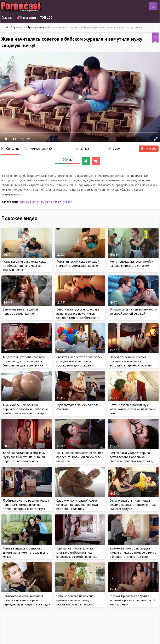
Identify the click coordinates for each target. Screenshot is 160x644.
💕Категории (26, 18)
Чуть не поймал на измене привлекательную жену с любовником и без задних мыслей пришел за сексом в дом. (80, 602)
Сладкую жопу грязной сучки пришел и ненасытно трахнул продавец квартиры (77, 505)
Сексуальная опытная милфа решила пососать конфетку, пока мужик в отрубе (133, 505)
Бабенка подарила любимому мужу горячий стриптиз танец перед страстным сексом (24, 457)
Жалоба (149, 149)
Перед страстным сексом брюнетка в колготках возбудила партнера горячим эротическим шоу (130, 363)
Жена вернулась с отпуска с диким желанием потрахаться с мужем (25, 552)
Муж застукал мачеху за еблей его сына (78, 407)
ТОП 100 (46, 18)
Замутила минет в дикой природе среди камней (20, 311)
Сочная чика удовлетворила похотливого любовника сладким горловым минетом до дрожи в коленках (132, 459)
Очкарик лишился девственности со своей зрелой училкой (133, 311)
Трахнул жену (29, 202)
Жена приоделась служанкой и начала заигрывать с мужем (131, 263)
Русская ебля (50, 202)
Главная (7, 18)
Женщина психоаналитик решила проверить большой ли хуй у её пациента (80, 457)
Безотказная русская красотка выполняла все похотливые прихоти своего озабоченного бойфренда (78, 315)
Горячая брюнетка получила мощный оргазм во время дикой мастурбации (132, 600)
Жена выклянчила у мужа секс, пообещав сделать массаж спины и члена (24, 266)
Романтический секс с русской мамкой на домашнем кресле (78, 263)
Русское (67, 202)
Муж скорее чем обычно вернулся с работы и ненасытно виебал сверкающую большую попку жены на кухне (25, 411)
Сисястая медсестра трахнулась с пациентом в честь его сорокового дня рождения (79, 361)
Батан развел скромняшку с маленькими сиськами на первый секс (133, 409)
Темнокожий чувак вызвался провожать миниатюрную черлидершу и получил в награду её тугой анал (26, 602)
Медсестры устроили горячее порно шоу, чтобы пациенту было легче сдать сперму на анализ (24, 363)
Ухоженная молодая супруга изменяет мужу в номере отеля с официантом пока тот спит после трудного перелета (133, 554)
